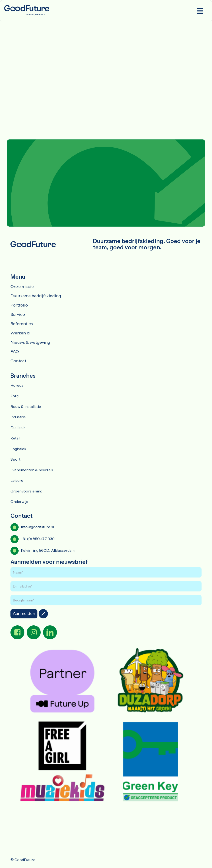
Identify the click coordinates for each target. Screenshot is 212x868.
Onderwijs (19, 502)
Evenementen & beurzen (32, 470)
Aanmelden (24, 614)
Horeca (17, 385)
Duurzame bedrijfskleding (36, 296)
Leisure (17, 480)
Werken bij (21, 333)
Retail (15, 438)
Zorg (15, 396)
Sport (15, 459)
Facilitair (18, 428)
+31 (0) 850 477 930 (38, 539)
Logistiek (18, 449)
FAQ (15, 352)
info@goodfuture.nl (37, 527)
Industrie (18, 417)
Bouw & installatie (26, 406)
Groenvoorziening (26, 491)
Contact (18, 361)
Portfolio (19, 305)
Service (18, 314)
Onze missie (22, 287)
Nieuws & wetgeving (30, 342)
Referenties (22, 324)
